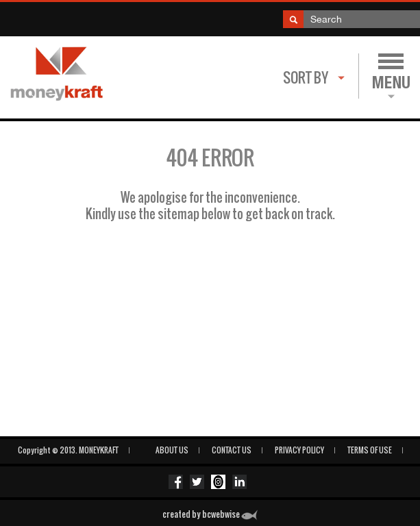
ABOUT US (172, 450)
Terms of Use (370, 450)
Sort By (306, 77)
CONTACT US (232, 450)
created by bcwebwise (210, 514)
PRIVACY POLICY (299, 450)
